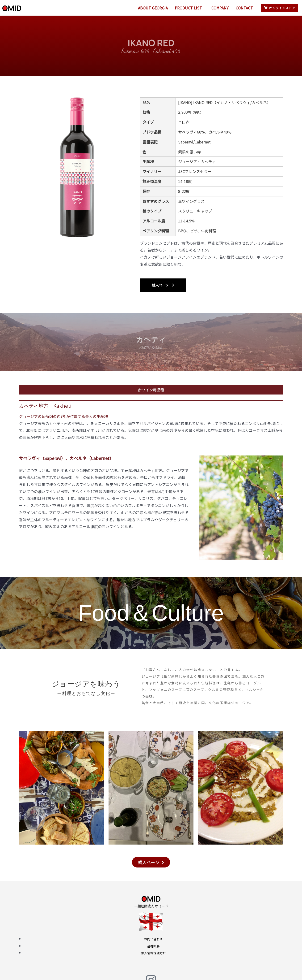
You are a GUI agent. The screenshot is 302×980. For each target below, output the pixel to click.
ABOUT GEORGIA (153, 8)
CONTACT (244, 8)
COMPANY (220, 8)
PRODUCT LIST (188, 8)
